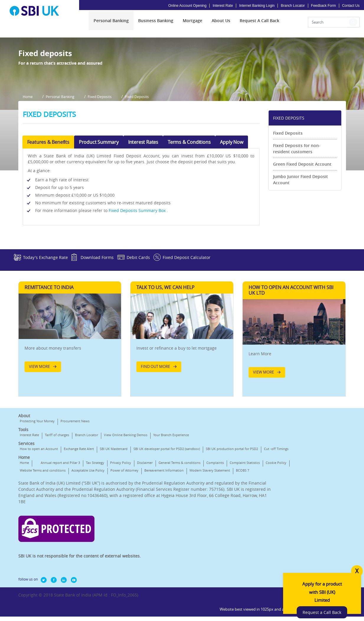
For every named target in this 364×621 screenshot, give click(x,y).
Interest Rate (223, 6)
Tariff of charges (57, 495)
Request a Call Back (327, 604)
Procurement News (75, 481)
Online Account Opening (187, 6)
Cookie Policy (89, 538)
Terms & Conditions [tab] (189, 190)
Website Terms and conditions (129, 538)
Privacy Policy (121, 531)
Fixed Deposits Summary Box (138, 258)
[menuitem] (111, 23)
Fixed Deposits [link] (288, 181)
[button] (353, 24)
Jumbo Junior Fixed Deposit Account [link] (301, 227)
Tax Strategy (95, 531)
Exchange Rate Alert (79, 509)
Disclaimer (145, 531)
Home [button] (28, 146)
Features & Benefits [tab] (48, 190)
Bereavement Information (73, 546)
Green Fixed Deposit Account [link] (302, 212)
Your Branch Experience (171, 495)
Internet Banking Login (257, 6)
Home (24, 531)
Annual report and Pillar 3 (60, 531)
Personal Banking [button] (63, 146)
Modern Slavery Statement (119, 546)
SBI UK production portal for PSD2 (46, 517)
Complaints (28, 538)
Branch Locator (293, 6)
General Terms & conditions (179, 531)
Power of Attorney (34, 546)
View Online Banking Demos (126, 495)
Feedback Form (324, 6)
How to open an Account (39, 509)
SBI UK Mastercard (114, 509)
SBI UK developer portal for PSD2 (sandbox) (167, 509)
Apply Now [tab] (231, 190)
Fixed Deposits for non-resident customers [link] (297, 196)
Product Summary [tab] (99, 190)
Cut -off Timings (90, 517)
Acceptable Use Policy (174, 538)
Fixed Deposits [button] (106, 146)
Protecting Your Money (37, 481)
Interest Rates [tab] (143, 190)
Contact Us (351, 6)
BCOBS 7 (152, 546)
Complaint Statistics (58, 538)
